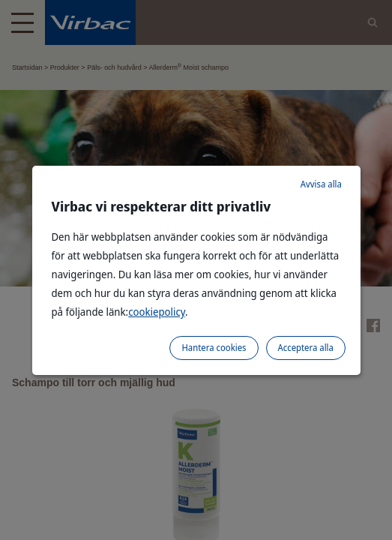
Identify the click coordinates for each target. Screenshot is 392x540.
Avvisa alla (321, 184)
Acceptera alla (306, 348)
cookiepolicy (157, 312)
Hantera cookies (214, 348)
